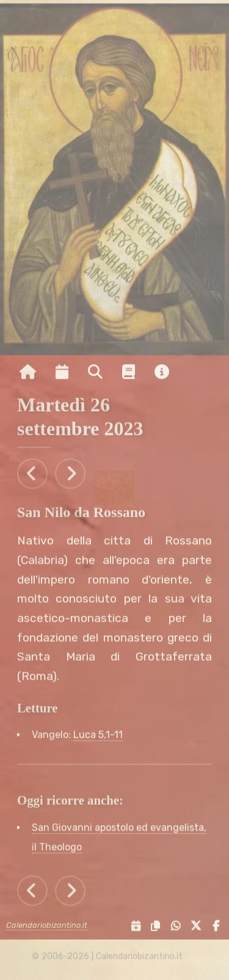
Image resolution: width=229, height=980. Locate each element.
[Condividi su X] (194, 928)
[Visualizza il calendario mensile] (62, 374)
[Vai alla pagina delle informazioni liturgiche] (129, 374)
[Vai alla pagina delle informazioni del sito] (162, 374)
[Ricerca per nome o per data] (95, 374)
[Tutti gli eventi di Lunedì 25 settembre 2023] (32, 475)
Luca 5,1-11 (98, 737)
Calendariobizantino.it (47, 927)
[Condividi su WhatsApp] (173, 928)
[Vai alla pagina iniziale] (28, 374)
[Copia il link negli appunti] (153, 928)
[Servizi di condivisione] (133, 928)
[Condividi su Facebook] (213, 928)
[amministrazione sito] (191, 958)
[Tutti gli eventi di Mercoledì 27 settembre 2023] (70, 475)
